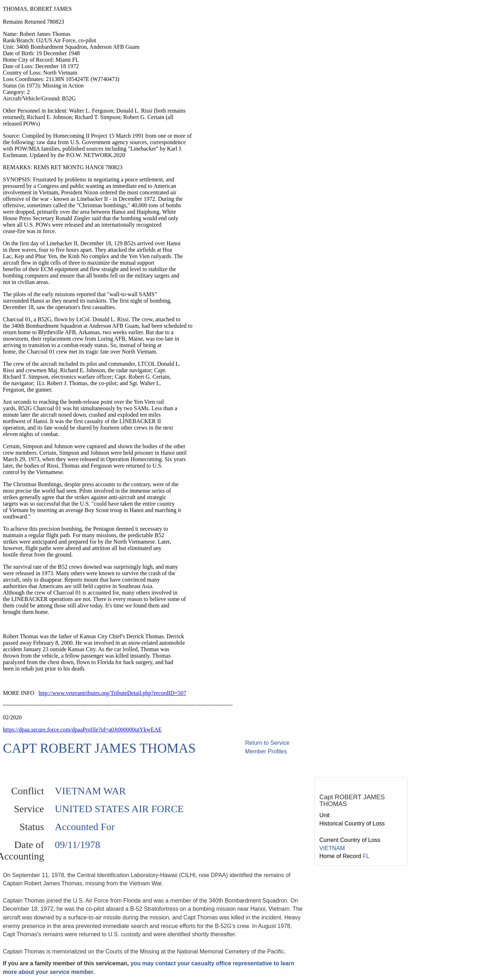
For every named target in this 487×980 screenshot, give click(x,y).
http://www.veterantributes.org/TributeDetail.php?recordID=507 (113, 693)
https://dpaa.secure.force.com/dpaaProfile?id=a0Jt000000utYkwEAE (82, 730)
